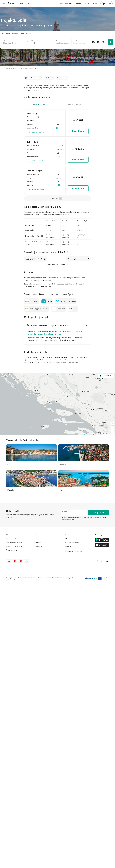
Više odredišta (26, 33)
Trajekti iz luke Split (74, 104)
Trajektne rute (11, 539)
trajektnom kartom (72, 360)
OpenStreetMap (110, 434)
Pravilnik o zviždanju (64, 578)
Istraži (29, 3)
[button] (39, 259)
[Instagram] (97, 561)
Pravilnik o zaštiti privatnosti (47, 578)
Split (36, 68)
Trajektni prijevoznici (14, 542)
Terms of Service (66, 520)
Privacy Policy (98, 518)
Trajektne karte (11, 68)
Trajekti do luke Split (41, 104)
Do (32, 41)
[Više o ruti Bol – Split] (35, 161)
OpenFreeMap (87, 434)
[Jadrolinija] (32, 301)
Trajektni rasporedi (25, 68)
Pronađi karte (78, 131)
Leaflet (81, 434)
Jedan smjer (6, 33)
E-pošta (65, 511)
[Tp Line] (47, 301)
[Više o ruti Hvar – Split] (36, 132)
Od (4, 41)
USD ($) (96, 3)
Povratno (15, 33)
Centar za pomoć (72, 542)
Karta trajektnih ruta (14, 546)
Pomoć (79, 3)
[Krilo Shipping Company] (37, 309)
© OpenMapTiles (96, 434)
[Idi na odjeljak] (33, 78)
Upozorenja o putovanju (74, 551)
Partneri (39, 542)
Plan (22, 3)
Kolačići (34, 578)
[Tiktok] (102, 561)
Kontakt (68, 546)
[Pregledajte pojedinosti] (12, 517)
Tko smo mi (40, 539)
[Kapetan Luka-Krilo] (66, 301)
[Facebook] (92, 561)
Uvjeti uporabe (25, 578)
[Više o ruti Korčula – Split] (37, 189)
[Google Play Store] (102, 540)
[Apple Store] (102, 545)
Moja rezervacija (67, 3)
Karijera (39, 546)
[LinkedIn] (107, 561)
